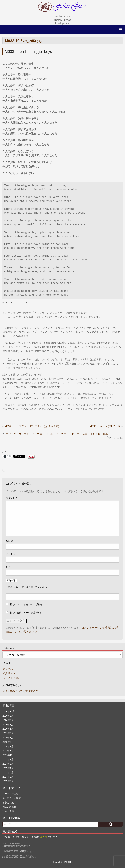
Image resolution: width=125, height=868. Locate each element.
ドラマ (75, 434)
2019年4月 (8, 733)
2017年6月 (8, 772)
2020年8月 (8, 716)
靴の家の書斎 (9, 807)
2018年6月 (8, 742)
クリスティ (62, 434)
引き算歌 (95, 434)
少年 (84, 434)
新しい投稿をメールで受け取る (26, 613)
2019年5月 (8, 729)
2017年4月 (8, 781)
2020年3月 (8, 725)
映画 (105, 434)
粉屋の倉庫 (8, 811)
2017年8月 (8, 764)
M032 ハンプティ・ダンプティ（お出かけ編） (33, 426)
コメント (12, 498)
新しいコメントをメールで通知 (26, 604)
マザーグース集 (33, 434)
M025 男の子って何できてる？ (20, 691)
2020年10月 (9, 711)
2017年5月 (8, 777)
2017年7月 (8, 768)
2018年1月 (8, 746)
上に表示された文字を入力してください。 (27, 587)
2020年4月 (8, 720)
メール (11, 554)
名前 (9, 541)
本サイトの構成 (12, 678)
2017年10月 (9, 755)
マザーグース (14, 434)
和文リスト (9, 673)
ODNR (49, 434)
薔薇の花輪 (8, 803)
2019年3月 (8, 738)
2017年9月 (8, 759)
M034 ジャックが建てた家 (105, 426)
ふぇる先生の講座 (12, 798)
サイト (9, 567)
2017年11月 (9, 751)
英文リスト (9, 669)
